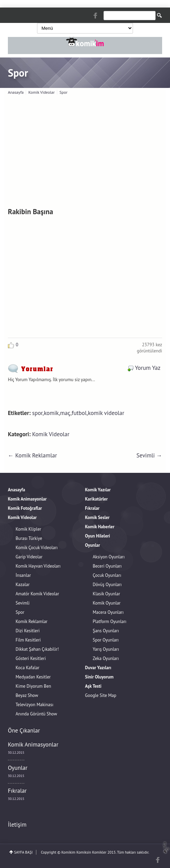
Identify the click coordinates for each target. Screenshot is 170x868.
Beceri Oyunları (107, 566)
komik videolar (106, 413)
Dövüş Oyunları (107, 585)
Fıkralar (17, 791)
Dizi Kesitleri (28, 631)
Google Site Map (101, 695)
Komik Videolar (51, 434)
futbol (79, 413)
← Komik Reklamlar (32, 455)
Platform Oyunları (110, 621)
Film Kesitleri (28, 640)
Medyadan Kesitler (33, 677)
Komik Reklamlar (32, 621)
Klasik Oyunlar (107, 594)
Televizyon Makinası (35, 705)
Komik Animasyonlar (33, 744)
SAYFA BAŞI (23, 852)
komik (51, 413)
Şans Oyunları (106, 631)
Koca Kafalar (28, 668)
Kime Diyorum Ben (34, 686)
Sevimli (23, 603)
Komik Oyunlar (107, 603)
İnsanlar (23, 575)
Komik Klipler (29, 529)
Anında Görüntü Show (37, 714)
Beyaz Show (27, 695)
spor (37, 413)
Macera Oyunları (108, 612)
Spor (18, 73)
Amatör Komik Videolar (38, 594)
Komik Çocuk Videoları (37, 548)
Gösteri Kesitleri (31, 658)
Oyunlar (18, 768)
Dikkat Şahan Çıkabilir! (37, 649)
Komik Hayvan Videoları (38, 566)
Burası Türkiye (29, 538)
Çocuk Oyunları (107, 575)
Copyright (48, 852)
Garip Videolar (29, 557)
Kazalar (23, 585)
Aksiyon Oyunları (109, 557)
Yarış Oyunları (106, 649)
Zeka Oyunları (106, 658)
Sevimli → (149, 455)
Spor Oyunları (106, 640)
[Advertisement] (87, 150)
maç (65, 413)
